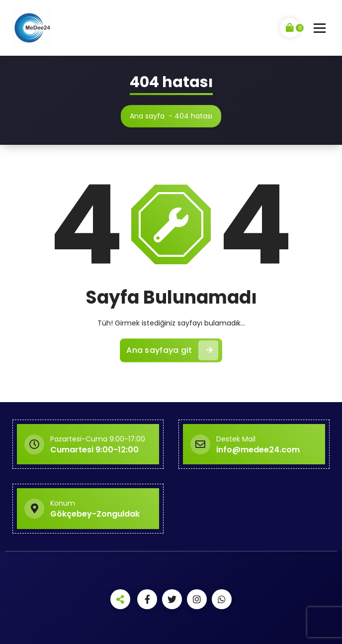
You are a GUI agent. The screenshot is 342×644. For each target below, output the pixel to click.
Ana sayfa (147, 116)
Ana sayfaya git (172, 350)
